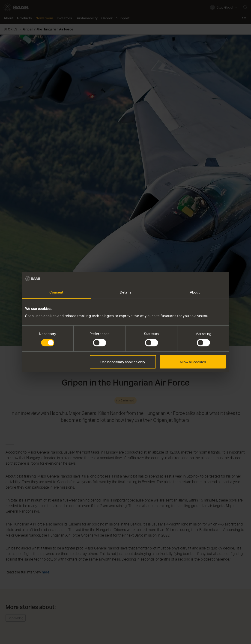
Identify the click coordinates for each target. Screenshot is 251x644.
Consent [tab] (56, 292)
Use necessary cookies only (123, 362)
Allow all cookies (193, 362)
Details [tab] (125, 292)
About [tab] (195, 292)
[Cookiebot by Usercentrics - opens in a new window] (206, 279)
